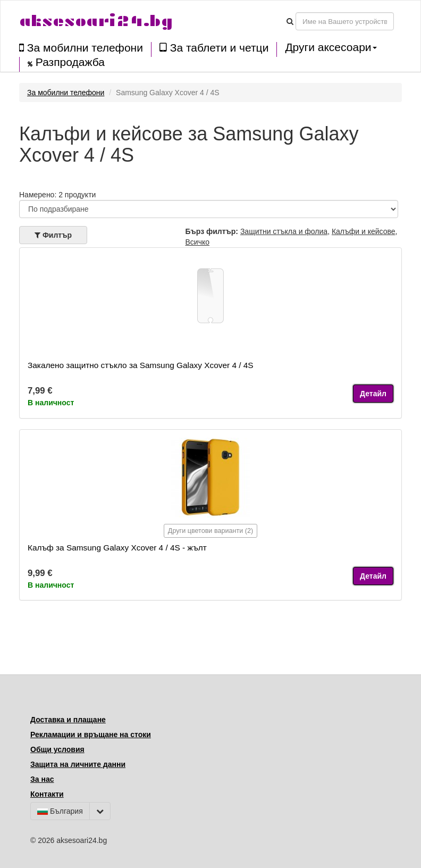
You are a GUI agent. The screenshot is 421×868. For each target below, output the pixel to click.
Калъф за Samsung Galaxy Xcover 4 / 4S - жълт (117, 548)
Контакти (47, 794)
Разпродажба (66, 62)
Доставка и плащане (68, 720)
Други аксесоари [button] (331, 47)
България (60, 811)
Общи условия (57, 749)
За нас (42, 779)
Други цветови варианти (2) (210, 531)
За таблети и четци (214, 48)
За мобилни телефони (81, 48)
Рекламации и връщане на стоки (91, 735)
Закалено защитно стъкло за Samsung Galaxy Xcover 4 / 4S (141, 365)
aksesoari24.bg (96, 21)
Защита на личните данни (78, 764)
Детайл (373, 394)
